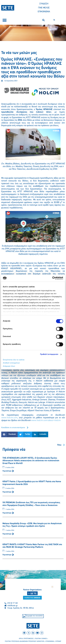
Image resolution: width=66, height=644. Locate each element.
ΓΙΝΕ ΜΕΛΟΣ (44, 8)
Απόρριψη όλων (9, 366)
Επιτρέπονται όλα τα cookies (14, 360)
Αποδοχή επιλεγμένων (11, 363)
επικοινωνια (50, 641)
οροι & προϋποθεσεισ (26, 639)
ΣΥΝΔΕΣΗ (44, 4)
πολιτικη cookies (41, 639)
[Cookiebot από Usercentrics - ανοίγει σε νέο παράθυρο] (52, 278)
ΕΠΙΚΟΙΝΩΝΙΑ (44, 12)
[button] (5, 20)
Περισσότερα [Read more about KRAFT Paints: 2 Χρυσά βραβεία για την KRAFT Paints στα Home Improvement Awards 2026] (7, 492)
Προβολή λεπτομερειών (49, 354)
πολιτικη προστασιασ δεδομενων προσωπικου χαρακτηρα (25, 641)
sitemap (58, 641)
